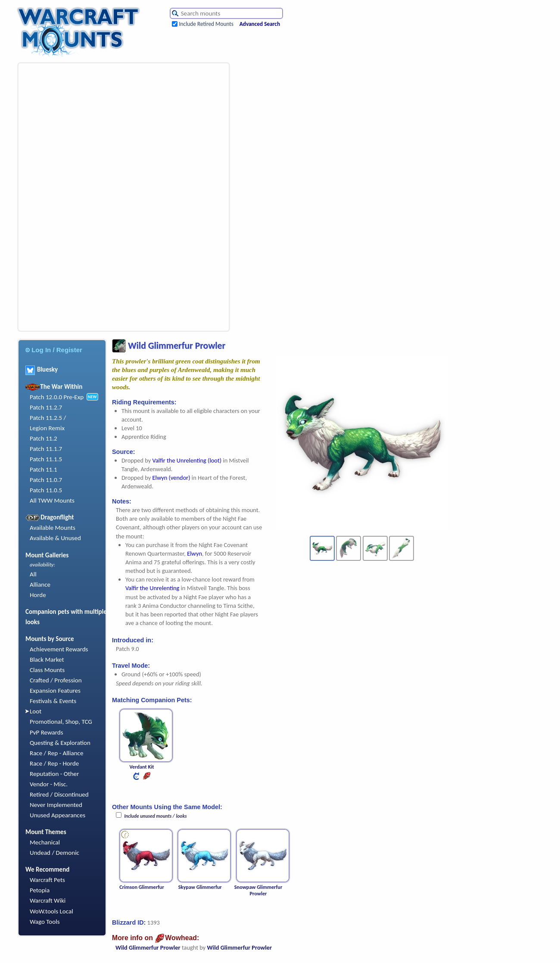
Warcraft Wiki (48, 900)
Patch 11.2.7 (46, 407)
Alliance (40, 585)
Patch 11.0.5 (46, 490)
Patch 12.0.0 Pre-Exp (57, 397)
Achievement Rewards (59, 649)
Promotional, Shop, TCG (61, 722)
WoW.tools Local (51, 911)
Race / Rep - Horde (54, 763)
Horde (38, 595)
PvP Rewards (47, 732)
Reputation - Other (54, 774)
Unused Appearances (58, 815)
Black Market (47, 660)
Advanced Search (260, 24)
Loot (36, 711)
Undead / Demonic (54, 853)
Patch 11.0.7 (46, 480)
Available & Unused (55, 538)
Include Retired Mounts (206, 24)
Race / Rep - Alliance (56, 753)
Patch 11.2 (44, 438)
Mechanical (45, 842)
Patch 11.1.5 (46, 459)
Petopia (40, 890)
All (33, 574)
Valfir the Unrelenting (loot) (187, 460)
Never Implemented (56, 805)
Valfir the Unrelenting (152, 588)
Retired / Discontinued (59, 794)
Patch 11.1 (44, 469)
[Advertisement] (76, 197)
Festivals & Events (53, 701)
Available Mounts (53, 528)
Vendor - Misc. (49, 784)
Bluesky (42, 369)
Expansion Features (55, 691)
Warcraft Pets (47, 880)
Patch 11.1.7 (46, 449)
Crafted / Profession (56, 680)
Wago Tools (45, 922)
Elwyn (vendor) (171, 478)
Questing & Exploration (60, 743)
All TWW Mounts (52, 500)
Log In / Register (54, 350)
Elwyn (194, 553)
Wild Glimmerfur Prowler (148, 947)
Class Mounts (47, 670)
